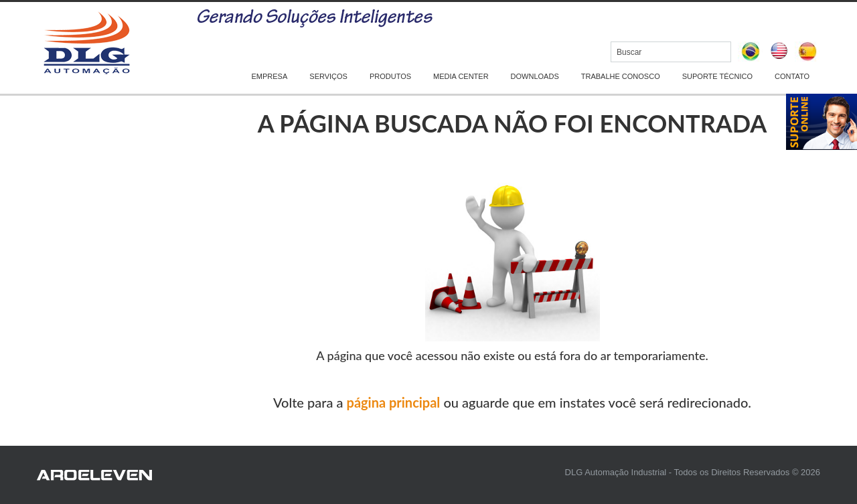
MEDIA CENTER (461, 76)
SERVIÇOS (328, 76)
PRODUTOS (390, 76)
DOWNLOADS (535, 76)
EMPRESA (270, 76)
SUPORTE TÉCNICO (717, 76)
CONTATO (792, 76)
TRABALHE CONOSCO (621, 76)
